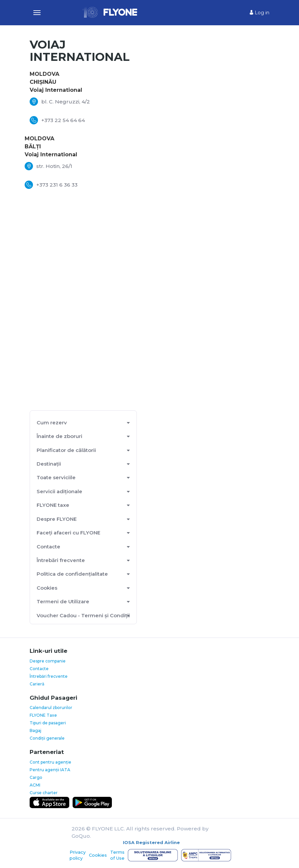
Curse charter (44, 793)
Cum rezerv (52, 423)
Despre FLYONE (57, 519)
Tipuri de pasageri (48, 723)
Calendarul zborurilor (51, 708)
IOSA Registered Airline (151, 842)
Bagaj (35, 730)
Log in (260, 13)
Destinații (49, 464)
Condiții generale (47, 738)
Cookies (47, 588)
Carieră (37, 684)
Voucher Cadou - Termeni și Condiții (83, 615)
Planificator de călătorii (66, 450)
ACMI (35, 785)
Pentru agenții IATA (50, 770)
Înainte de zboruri (59, 436)
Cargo (36, 777)
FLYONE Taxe (43, 715)
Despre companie (48, 661)
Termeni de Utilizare (63, 601)
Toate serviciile (56, 477)
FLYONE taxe (53, 505)
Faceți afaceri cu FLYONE (68, 533)
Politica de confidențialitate (72, 574)
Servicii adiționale (59, 491)
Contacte (48, 547)
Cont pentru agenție (50, 762)
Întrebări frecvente (61, 560)
